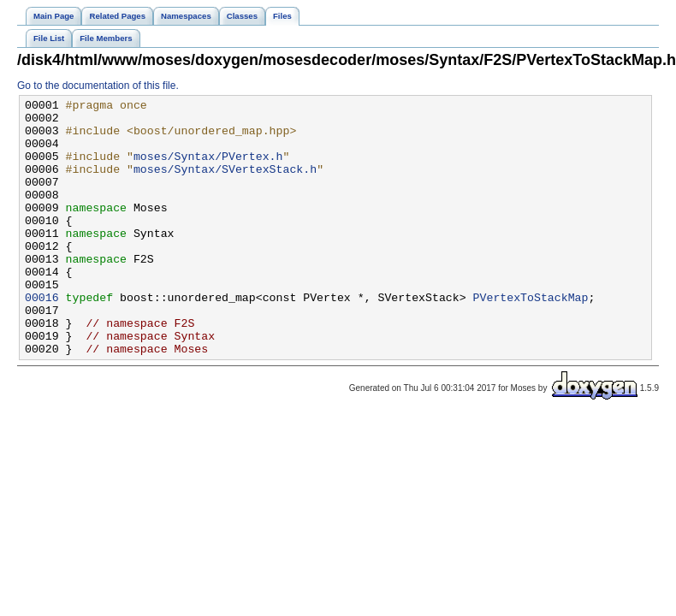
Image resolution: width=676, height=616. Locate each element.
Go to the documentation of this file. (98, 86)
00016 (42, 338)
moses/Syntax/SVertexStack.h (225, 184)
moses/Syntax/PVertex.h (208, 169)
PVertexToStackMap (530, 338)
